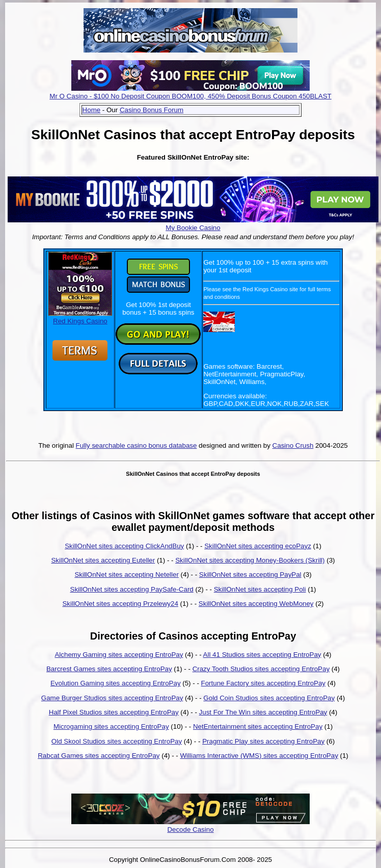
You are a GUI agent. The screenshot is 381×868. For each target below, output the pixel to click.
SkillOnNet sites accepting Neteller (126, 575)
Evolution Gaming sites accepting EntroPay (116, 683)
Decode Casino (190, 829)
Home (92, 110)
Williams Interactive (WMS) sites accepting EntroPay (259, 756)
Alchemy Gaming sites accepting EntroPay (119, 655)
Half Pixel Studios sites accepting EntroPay (114, 712)
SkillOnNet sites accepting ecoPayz (258, 546)
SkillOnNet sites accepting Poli (260, 589)
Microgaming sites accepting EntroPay (111, 726)
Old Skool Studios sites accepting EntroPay (117, 741)
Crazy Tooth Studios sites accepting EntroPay (261, 669)
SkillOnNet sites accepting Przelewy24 (120, 604)
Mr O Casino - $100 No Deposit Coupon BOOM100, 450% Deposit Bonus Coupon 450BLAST (190, 96)
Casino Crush (293, 445)
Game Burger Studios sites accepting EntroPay (112, 698)
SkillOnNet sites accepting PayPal (250, 575)
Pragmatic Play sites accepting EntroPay (263, 741)
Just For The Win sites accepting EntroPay (263, 712)
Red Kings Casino (80, 317)
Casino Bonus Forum (152, 110)
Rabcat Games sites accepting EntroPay (99, 756)
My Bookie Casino (193, 228)
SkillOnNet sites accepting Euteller (103, 560)
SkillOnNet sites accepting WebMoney (256, 604)
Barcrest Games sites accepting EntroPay (109, 669)
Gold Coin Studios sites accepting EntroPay (269, 698)
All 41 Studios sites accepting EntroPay (262, 655)
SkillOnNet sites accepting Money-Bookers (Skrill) (250, 560)
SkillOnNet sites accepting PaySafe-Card (132, 589)
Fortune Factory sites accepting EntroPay (263, 683)
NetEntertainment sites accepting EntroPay (258, 726)
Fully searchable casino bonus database (137, 445)
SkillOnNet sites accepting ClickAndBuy (124, 546)
